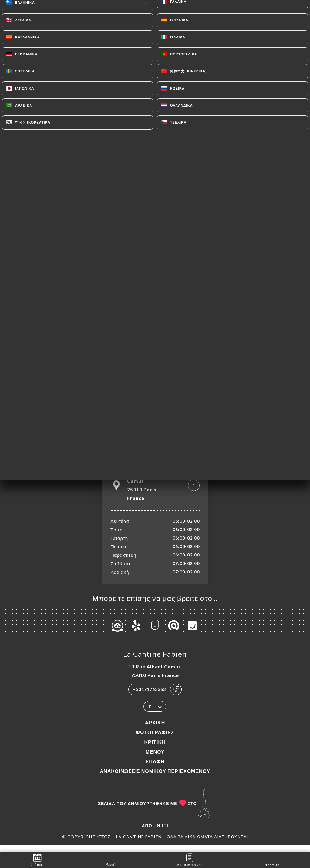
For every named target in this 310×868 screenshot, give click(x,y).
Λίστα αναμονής (190, 859)
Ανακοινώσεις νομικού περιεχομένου (155, 777)
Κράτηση (37, 859)
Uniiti (161, 832)
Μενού (155, 758)
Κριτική (155, 748)
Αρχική (155, 729)
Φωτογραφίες (155, 739)
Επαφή (155, 768)
